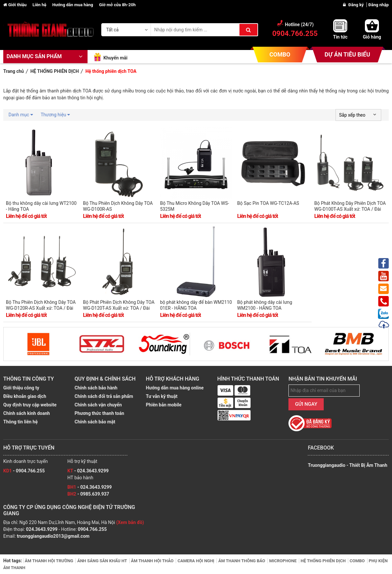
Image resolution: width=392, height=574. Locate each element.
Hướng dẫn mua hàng (73, 5)
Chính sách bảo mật (95, 422)
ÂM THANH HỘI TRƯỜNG (50, 561)
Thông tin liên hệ (20, 422)
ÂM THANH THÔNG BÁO (242, 561)
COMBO (280, 54)
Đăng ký (356, 5)
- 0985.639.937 (88, 494)
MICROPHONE (283, 561)
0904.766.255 (92, 529)
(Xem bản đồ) (130, 522)
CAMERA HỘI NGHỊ (196, 561)
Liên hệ (40, 5)
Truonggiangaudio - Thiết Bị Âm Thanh (347, 465)
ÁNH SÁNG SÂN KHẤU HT (102, 561)
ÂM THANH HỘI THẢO (153, 561)
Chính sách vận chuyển (98, 405)
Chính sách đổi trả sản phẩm (104, 396)
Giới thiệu (15, 5)
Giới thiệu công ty (21, 388)
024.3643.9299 (42, 529)
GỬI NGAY (306, 404)
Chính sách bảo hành (96, 388)
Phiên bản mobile (164, 405)
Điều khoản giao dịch (25, 396)
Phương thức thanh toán (99, 413)
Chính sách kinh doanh (27, 413)
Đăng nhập (379, 5)
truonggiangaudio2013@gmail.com (53, 536)
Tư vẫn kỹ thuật (162, 396)
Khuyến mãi (115, 58)
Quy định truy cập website (30, 405)
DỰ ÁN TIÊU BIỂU (347, 54)
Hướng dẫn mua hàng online (175, 388)
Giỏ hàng (372, 37)
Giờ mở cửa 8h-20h (117, 5)
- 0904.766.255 (24, 471)
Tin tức (340, 37)
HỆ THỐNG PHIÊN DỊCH (324, 561)
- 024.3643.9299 (88, 471)
